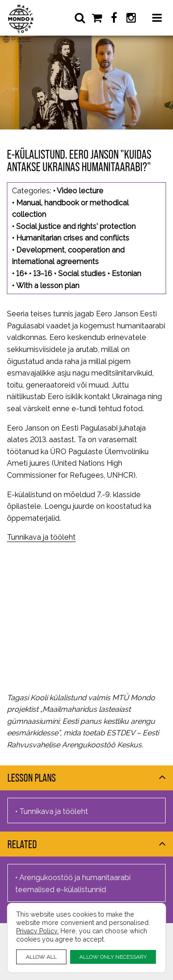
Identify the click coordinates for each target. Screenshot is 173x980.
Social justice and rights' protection (76, 226)
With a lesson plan (48, 286)
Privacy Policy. (37, 931)
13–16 (43, 274)
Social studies (82, 274)
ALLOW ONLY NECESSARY (113, 957)
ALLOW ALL (41, 957)
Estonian (126, 274)
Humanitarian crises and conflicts (73, 238)
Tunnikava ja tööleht (41, 537)
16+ (22, 274)
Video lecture (80, 191)
